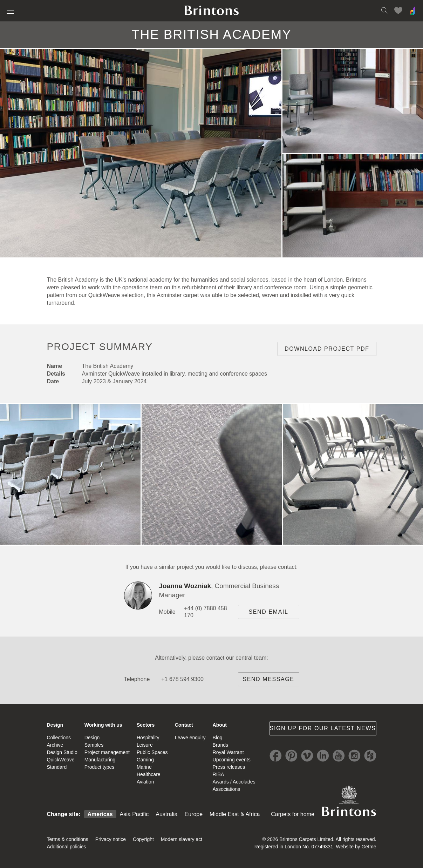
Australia (166, 814)
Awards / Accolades (234, 782)
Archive (55, 745)
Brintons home (212, 11)
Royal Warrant (228, 752)
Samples (94, 745)
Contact (184, 725)
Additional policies (67, 847)
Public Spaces (152, 752)
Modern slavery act (182, 839)
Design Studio (62, 752)
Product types (100, 767)
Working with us (103, 725)
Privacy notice (111, 839)
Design (55, 725)
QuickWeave (61, 760)
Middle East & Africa (235, 814)
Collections (59, 738)
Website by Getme (356, 847)
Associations (227, 789)
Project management (107, 752)
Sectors (146, 725)
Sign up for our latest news (323, 728)
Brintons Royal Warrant (349, 801)
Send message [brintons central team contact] (268, 679)
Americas (100, 814)
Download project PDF (327, 349)
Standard (57, 767)
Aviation (145, 782)
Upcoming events (232, 760)
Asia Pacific (134, 814)
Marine (144, 767)
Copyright (143, 839)
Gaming (145, 760)
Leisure (145, 745)
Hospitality (148, 738)
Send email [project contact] (269, 612)
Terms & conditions (68, 839)
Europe (194, 814)
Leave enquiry (190, 738)
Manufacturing (100, 760)
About (220, 725)
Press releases (229, 767)
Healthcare (149, 774)
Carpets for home (293, 814)
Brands (220, 745)
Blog (218, 738)
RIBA (219, 774)
